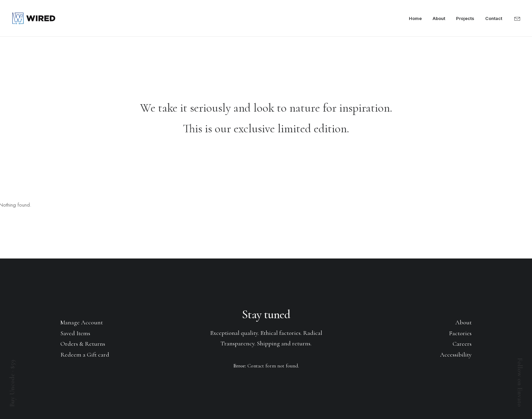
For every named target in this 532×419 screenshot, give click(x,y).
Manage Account (82, 322)
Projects (465, 18)
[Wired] (34, 18)
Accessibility (456, 355)
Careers (462, 344)
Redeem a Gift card (85, 355)
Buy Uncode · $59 (12, 383)
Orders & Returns (83, 344)
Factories (460, 333)
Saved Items (75, 333)
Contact (494, 18)
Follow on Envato (520, 382)
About (439, 18)
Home (415, 18)
